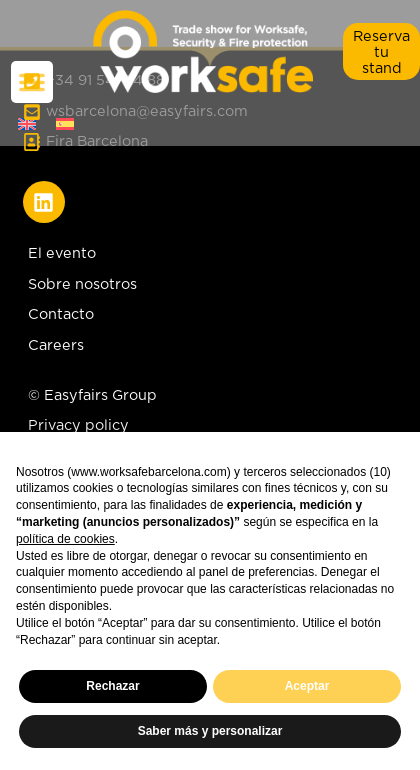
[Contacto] (210, 319)
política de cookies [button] (65, 539)
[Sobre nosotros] (210, 289)
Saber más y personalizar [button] (210, 731)
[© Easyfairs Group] (95, 400)
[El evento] (210, 258)
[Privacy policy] (95, 430)
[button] (381, 51)
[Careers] (210, 350)
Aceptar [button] (307, 686)
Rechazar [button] (112, 686)
